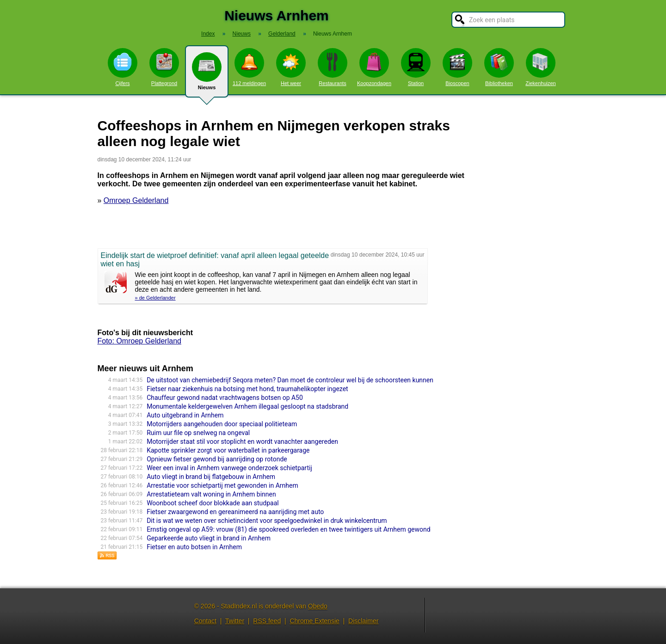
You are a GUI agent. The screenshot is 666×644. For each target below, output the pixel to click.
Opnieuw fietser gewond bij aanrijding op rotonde (217, 459)
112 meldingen (249, 67)
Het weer (291, 67)
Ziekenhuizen (540, 67)
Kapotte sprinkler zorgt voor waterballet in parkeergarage (228, 450)
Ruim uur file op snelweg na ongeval (198, 433)
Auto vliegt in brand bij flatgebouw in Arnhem (211, 477)
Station (416, 67)
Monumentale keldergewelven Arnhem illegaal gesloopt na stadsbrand (247, 406)
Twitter (235, 621)
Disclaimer (363, 621)
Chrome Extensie (314, 621)
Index (208, 34)
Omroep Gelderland (136, 200)
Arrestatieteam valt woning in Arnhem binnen (211, 494)
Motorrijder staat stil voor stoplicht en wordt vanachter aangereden (242, 442)
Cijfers (123, 67)
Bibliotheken (499, 67)
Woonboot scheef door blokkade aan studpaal (213, 503)
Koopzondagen (374, 67)
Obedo (318, 606)
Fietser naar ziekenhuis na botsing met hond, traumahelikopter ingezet (247, 389)
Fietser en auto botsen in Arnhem (194, 547)
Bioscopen (457, 67)
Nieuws (207, 75)
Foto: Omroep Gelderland (139, 341)
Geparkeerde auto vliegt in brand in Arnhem (209, 538)
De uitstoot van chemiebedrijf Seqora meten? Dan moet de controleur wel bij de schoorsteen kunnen (290, 380)
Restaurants (333, 67)
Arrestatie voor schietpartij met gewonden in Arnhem (222, 485)
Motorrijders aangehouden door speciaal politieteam (222, 424)
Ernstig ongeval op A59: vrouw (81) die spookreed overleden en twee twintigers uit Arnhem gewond (288, 529)
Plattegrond (164, 67)
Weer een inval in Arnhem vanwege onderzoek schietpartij (229, 468)
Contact (205, 621)
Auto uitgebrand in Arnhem (185, 415)
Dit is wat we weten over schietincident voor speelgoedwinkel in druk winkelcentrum (267, 521)
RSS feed (267, 621)
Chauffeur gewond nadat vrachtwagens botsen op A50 (225, 398)
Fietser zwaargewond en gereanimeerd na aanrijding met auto (235, 512)
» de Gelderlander (155, 298)
